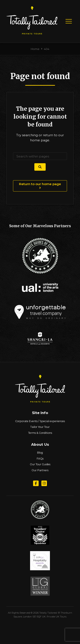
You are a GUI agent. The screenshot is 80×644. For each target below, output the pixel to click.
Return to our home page (40, 186)
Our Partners (40, 470)
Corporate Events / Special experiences (40, 421)
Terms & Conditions (40, 433)
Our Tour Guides (40, 464)
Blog (40, 453)
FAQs (40, 459)
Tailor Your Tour (40, 427)
